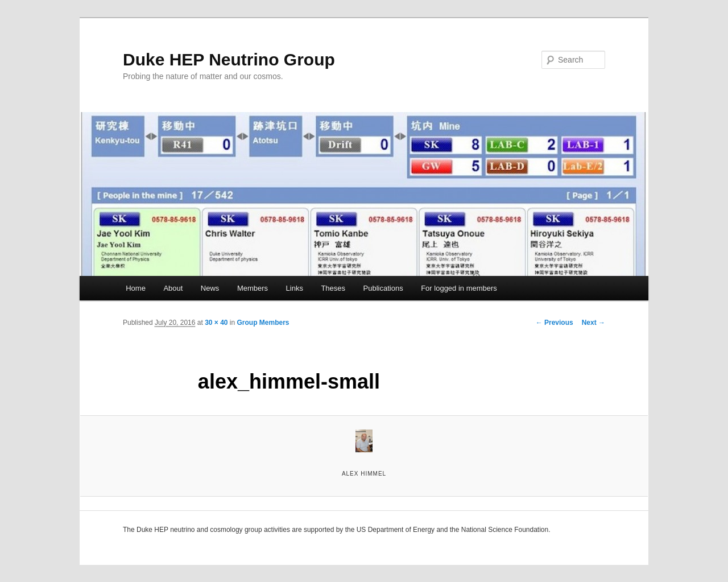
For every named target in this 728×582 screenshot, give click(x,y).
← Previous (555, 323)
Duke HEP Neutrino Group (229, 59)
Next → (593, 323)
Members (253, 288)
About (173, 288)
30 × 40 (216, 323)
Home (136, 288)
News (210, 288)
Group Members (263, 323)
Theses (333, 288)
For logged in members (459, 288)
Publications (383, 288)
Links (295, 288)
